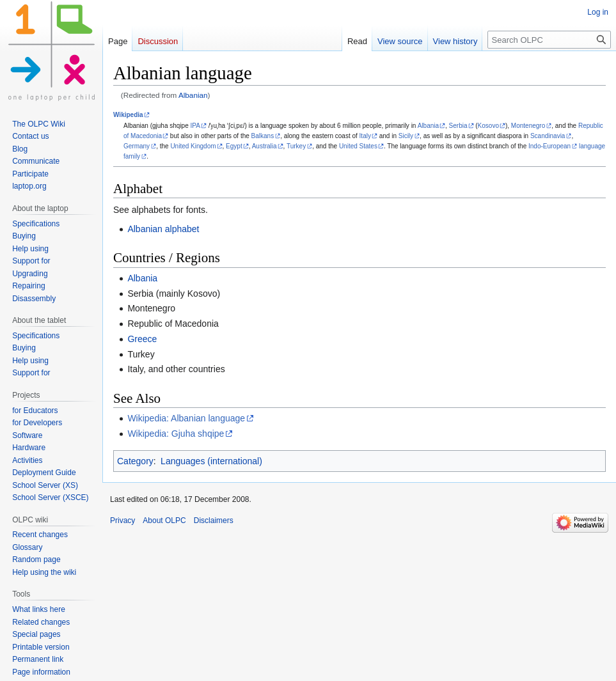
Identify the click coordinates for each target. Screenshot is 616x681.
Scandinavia (548, 136)
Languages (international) (211, 461)
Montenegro (528, 126)
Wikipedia (128, 115)
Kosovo (488, 126)
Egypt (234, 146)
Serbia (458, 126)
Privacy (122, 521)
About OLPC (164, 521)
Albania (428, 126)
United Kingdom (193, 146)
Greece (142, 339)
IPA (195, 126)
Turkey (296, 146)
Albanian (193, 95)
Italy (365, 136)
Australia (265, 146)
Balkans (263, 136)
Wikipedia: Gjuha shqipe (176, 434)
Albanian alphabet (163, 229)
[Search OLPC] (549, 40)
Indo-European (549, 146)
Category (135, 461)
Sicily (406, 136)
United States (358, 146)
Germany (137, 146)
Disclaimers (214, 521)
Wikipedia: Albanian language (186, 418)
